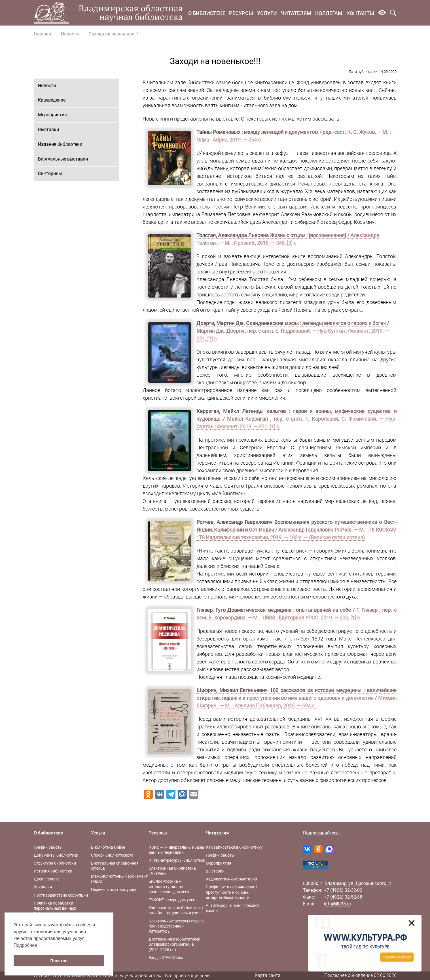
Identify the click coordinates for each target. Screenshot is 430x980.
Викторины (50, 173)
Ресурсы (241, 13)
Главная (42, 34)
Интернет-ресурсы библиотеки (177, 860)
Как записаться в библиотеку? (234, 847)
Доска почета (47, 879)
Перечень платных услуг (114, 890)
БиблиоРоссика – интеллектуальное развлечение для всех (169, 886)
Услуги (267, 13)
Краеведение (52, 100)
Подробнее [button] (25, 945)
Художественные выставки (231, 879)
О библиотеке (207, 13)
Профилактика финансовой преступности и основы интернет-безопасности (232, 892)
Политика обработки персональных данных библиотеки (55, 908)
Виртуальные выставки (63, 159)
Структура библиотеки (55, 863)
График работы (48, 847)
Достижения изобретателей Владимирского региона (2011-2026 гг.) (174, 944)
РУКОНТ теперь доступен (172, 900)
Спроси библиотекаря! (112, 855)
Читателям (296, 13)
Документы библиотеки (56, 855)
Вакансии (43, 887)
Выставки (48, 129)
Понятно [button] (59, 961)
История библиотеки (53, 871)
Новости (70, 34)
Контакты (360, 13)
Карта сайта (268, 975)
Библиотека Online (108, 847)
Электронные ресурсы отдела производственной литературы (176, 926)
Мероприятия (52, 115)
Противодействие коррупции (61, 895)
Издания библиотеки (60, 144)
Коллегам (329, 13)
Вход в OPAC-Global (166, 958)
